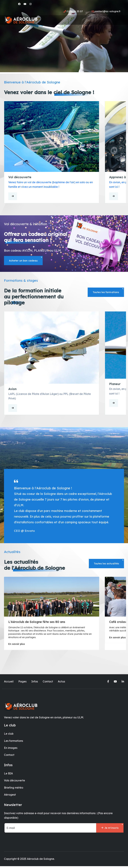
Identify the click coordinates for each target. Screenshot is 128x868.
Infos (35, 683)
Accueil (9, 683)
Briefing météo (14, 789)
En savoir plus (17, 645)
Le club (9, 735)
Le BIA (8, 775)
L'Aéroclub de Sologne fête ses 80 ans (37, 623)
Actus (61, 683)
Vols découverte (14, 782)
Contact (48, 683)
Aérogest (10, 796)
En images (11, 749)
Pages (22, 683)
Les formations (13, 742)
